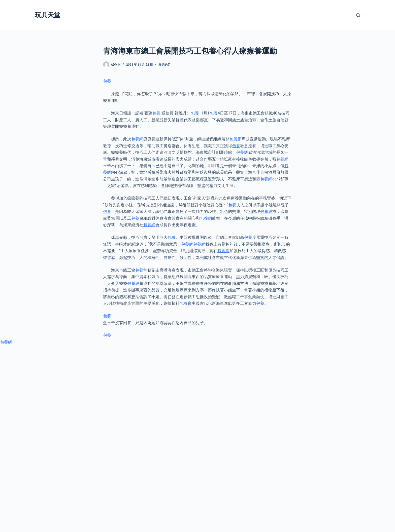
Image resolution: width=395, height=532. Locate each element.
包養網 (137, 139)
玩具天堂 (48, 15)
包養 (107, 81)
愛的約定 (164, 65)
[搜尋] (358, 15)
